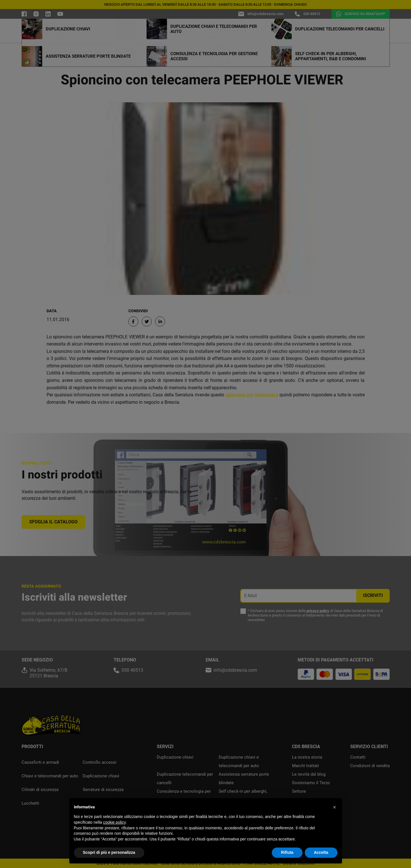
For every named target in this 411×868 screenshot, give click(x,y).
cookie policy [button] (114, 822)
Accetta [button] (321, 852)
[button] (335, 807)
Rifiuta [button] (287, 852)
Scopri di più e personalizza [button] (109, 852)
